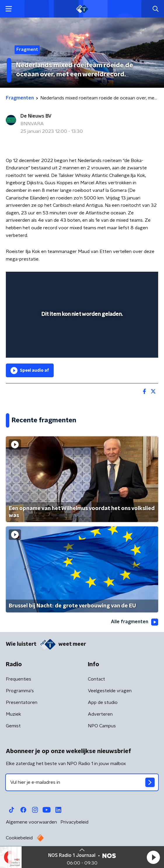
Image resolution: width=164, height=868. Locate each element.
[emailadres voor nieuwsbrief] (82, 782)
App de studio (103, 702)
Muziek (13, 714)
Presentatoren (22, 702)
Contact (96, 679)
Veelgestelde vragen (110, 691)
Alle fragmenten (135, 622)
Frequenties (19, 679)
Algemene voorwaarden (31, 822)
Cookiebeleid (19, 838)
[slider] (81, 347)
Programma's (20, 691)
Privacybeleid (74, 822)
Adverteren (100, 714)
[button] (153, 857)
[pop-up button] (127, 280)
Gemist (13, 726)
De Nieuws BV (36, 116)
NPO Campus (102, 726)
